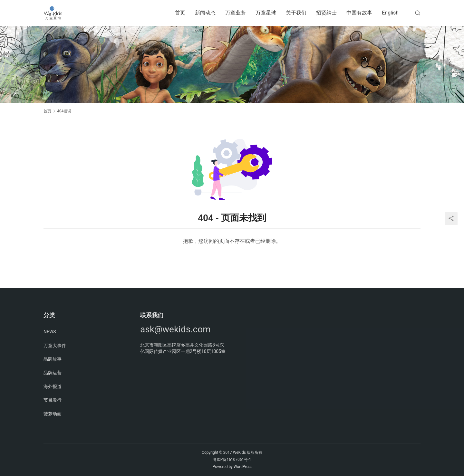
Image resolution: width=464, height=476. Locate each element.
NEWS (50, 332)
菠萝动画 (53, 414)
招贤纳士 (326, 13)
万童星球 (266, 13)
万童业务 (236, 13)
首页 (180, 13)
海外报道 (53, 386)
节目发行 (53, 400)
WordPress (243, 467)
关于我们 (296, 13)
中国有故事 (359, 13)
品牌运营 (53, 373)
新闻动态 (205, 13)
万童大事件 (55, 346)
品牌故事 (53, 359)
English (390, 13)
